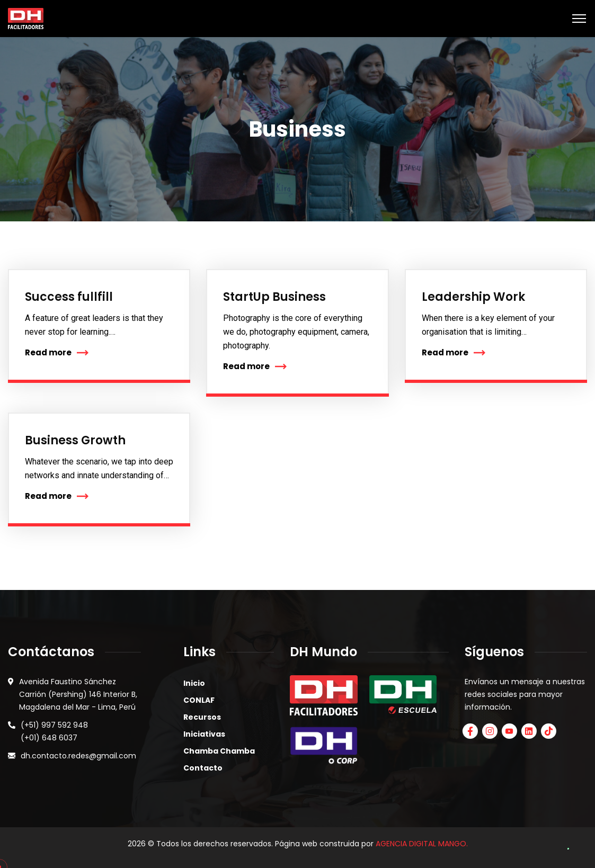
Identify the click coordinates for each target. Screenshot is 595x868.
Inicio (194, 683)
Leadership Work (473, 297)
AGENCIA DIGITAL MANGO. (422, 844)
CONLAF (199, 700)
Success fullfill (69, 297)
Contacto (203, 768)
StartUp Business (274, 297)
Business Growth (75, 440)
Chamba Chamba (219, 751)
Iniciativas (204, 734)
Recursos (202, 717)
